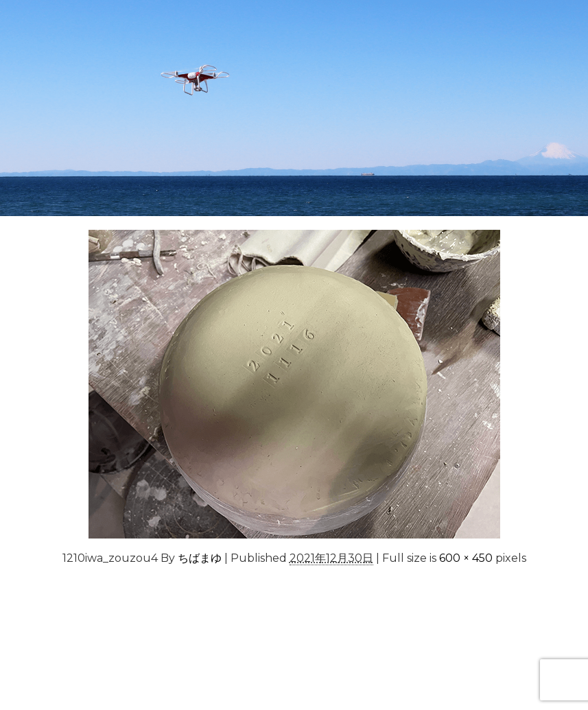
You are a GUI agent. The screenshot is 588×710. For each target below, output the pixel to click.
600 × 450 (466, 558)
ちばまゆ (200, 558)
